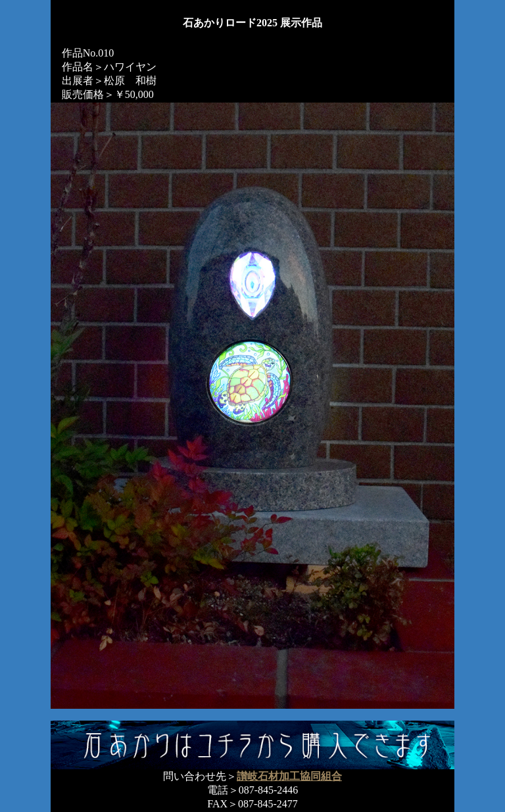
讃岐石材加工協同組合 (289, 776)
